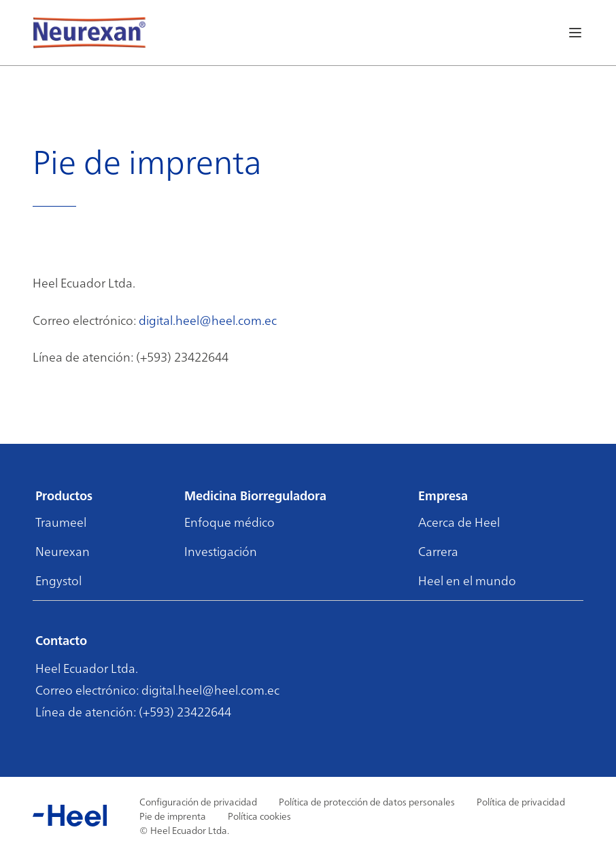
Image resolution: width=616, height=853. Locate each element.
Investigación (221, 551)
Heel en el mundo (467, 580)
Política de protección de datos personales (367, 801)
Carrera (438, 551)
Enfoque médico (229, 522)
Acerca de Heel (459, 522)
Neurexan (63, 551)
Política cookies (259, 816)
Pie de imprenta (173, 816)
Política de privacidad (521, 801)
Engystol (58, 580)
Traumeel (61, 522)
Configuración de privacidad (198, 801)
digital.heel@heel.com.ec (208, 320)
